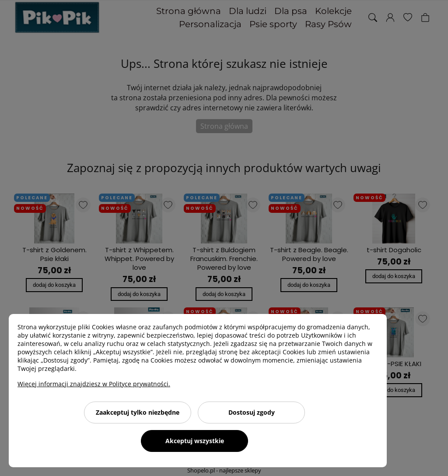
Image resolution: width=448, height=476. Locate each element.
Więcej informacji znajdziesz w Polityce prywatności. (94, 384)
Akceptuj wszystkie (195, 441)
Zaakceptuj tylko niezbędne (138, 412)
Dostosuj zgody (252, 412)
